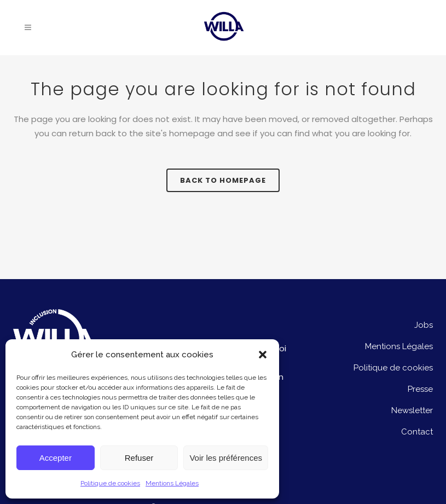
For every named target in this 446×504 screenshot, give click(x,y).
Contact (417, 432)
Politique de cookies (110, 483)
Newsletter (412, 410)
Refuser (139, 458)
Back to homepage (223, 180)
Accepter (56, 458)
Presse (420, 389)
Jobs (424, 325)
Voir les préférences (226, 458)
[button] (263, 355)
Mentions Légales (172, 483)
